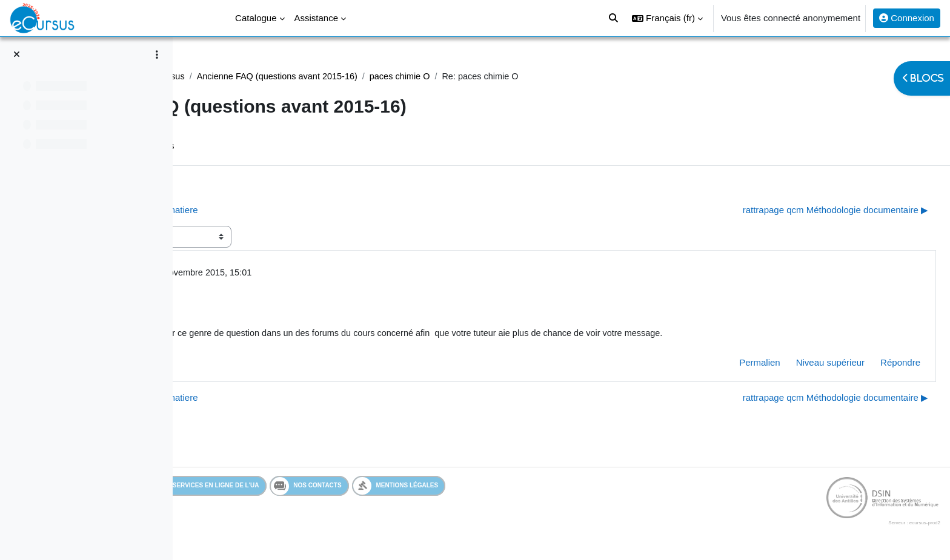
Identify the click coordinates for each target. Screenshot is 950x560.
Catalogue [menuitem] (256, 18)
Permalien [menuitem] (731, 365)
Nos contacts (383, 489)
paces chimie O (593, 77)
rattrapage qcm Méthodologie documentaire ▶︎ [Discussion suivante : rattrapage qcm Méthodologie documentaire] (806, 210)
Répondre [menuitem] (871, 365)
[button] (667, 18)
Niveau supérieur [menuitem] (801, 365)
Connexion (907, 18)
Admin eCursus (280, 274)
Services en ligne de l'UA (281, 488)
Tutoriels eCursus (335, 77)
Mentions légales (472, 488)
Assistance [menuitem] (317, 18)
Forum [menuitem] (223, 147)
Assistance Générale (245, 77)
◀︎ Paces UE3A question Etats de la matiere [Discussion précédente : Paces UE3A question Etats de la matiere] (292, 210)
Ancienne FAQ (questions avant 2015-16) (466, 77)
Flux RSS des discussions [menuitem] (307, 147)
